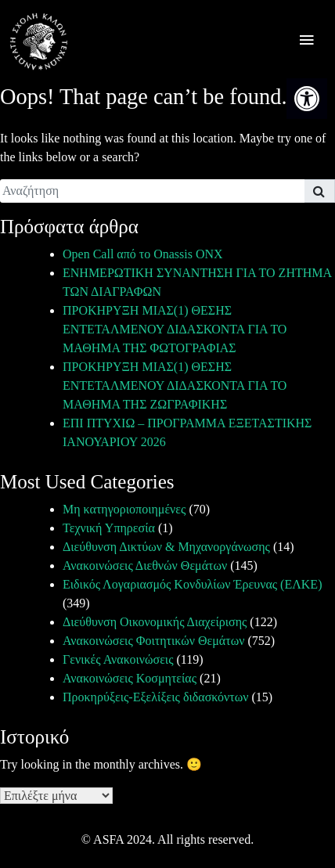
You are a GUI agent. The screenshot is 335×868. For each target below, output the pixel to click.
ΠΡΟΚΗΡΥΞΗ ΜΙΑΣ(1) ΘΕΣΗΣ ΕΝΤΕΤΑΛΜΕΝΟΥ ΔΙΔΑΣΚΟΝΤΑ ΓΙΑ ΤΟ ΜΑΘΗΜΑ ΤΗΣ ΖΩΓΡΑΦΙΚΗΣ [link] (175, 385)
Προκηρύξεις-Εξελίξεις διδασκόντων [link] (155, 697)
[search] (152, 191)
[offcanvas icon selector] (306, 42)
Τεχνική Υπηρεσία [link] (109, 528)
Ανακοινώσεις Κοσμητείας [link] (130, 678)
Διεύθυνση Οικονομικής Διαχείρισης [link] (155, 622)
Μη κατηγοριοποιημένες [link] (124, 509)
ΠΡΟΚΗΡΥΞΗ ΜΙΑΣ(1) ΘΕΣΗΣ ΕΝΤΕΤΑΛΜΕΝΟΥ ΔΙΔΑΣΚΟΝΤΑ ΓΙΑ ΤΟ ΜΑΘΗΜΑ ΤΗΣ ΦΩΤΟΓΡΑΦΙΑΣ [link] (175, 329)
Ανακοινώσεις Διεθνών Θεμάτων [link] (145, 565)
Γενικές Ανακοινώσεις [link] (118, 659)
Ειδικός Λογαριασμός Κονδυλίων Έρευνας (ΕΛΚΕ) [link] (192, 584)
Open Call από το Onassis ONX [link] (143, 254)
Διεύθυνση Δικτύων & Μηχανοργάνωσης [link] (166, 547)
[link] (307, 99)
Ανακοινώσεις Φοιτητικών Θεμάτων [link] (153, 641)
